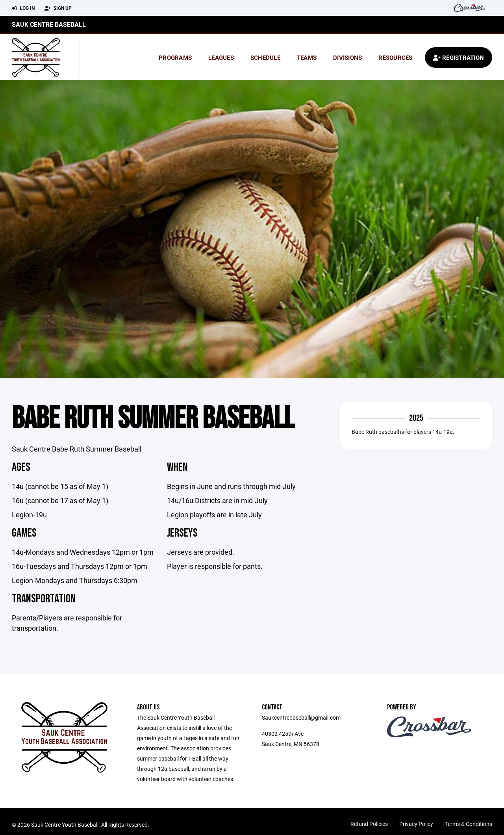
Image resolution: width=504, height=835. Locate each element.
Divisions (347, 57)
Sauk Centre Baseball (49, 24)
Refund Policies (369, 824)
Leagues (221, 57)
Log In (23, 8)
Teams (307, 57)
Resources (395, 57)
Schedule (265, 57)
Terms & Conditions (468, 824)
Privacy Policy (416, 824)
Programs (175, 57)
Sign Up (58, 8)
